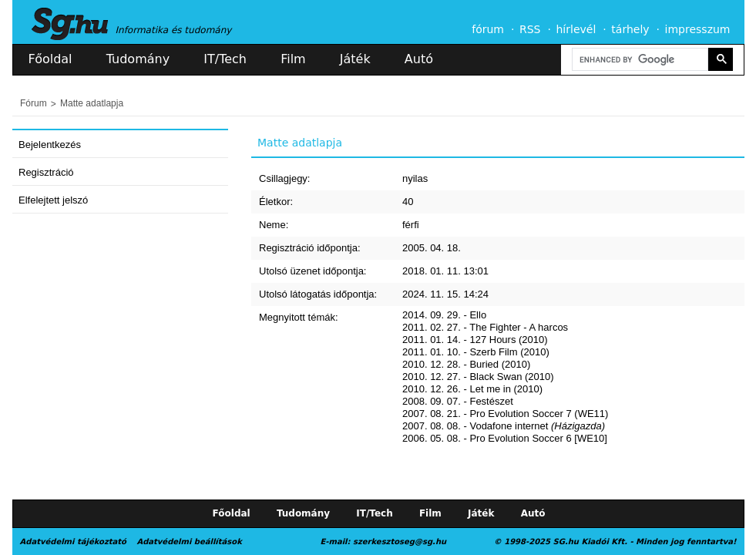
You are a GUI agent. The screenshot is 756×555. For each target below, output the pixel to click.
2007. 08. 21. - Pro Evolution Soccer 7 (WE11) (505, 414)
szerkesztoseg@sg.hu (400, 542)
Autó (419, 59)
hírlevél (576, 29)
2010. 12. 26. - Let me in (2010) (472, 389)
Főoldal (50, 59)
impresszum (698, 29)
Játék (355, 59)
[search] (639, 60)
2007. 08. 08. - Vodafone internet (504, 426)
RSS (530, 29)
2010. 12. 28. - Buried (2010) (466, 364)
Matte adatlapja (92, 103)
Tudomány (138, 59)
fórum (488, 29)
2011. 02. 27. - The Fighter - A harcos (485, 327)
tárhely (630, 29)
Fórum (34, 103)
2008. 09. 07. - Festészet (458, 401)
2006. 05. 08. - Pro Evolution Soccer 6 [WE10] (505, 438)
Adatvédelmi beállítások (189, 542)
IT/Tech (225, 59)
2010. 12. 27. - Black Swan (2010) (478, 377)
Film (293, 59)
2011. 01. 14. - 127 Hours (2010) (475, 340)
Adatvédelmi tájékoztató (73, 542)
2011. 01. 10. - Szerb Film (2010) (476, 352)
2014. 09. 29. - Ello (444, 315)
